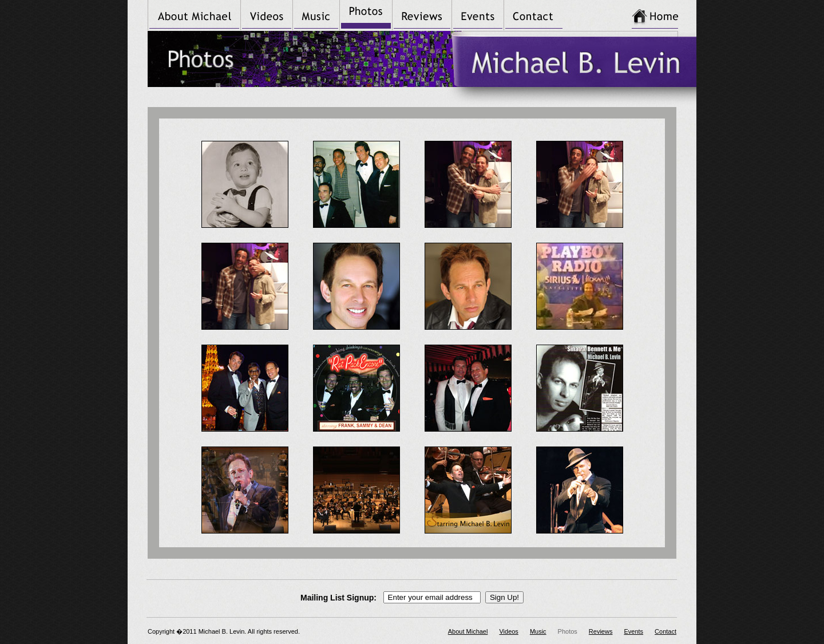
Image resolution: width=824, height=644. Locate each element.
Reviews (601, 631)
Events (633, 631)
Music (538, 631)
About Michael (468, 631)
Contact (665, 631)
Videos (508, 631)
